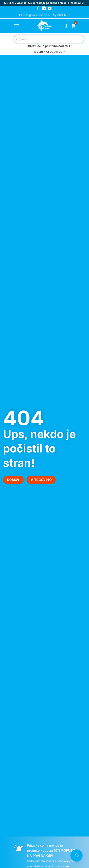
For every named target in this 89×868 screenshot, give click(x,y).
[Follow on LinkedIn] (44, 9)
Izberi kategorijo (50, 52)
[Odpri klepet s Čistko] (76, 855)
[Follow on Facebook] (38, 9)
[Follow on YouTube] (50, 9)
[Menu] (16, 26)
